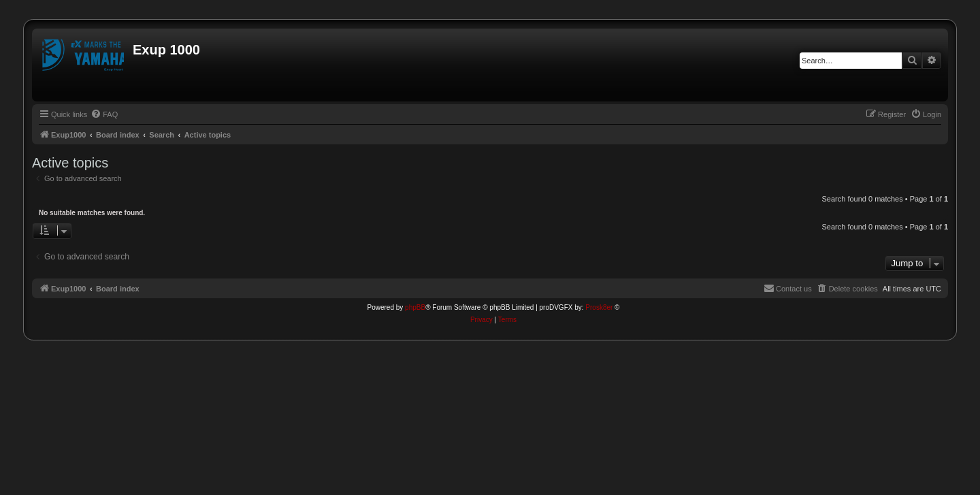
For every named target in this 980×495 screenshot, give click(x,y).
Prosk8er (599, 307)
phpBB (415, 307)
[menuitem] (104, 114)
